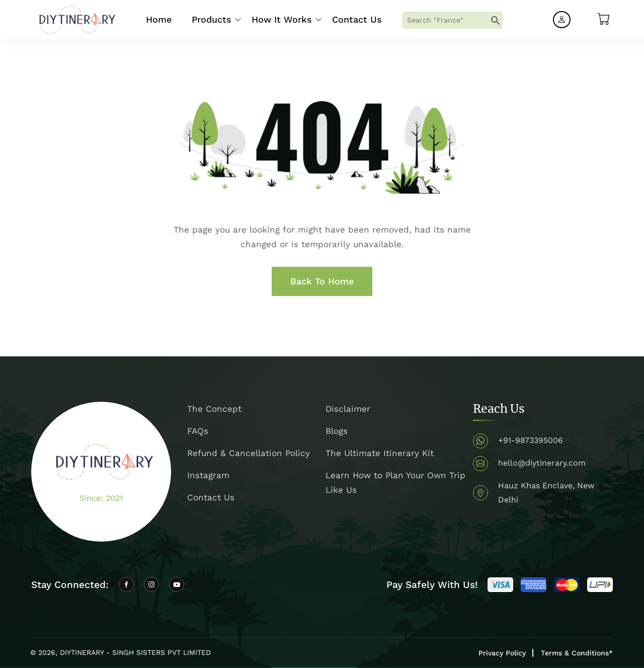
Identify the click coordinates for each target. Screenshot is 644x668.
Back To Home (322, 281)
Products (212, 19)
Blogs (337, 431)
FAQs (198, 431)
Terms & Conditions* (577, 653)
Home (159, 19)
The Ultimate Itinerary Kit (380, 453)
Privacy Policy (502, 653)
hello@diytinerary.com (542, 463)
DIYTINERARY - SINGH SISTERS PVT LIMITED (135, 652)
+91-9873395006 (531, 440)
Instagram (208, 475)
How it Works (282, 19)
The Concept (214, 409)
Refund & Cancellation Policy (249, 453)
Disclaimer (348, 409)
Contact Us (357, 19)
